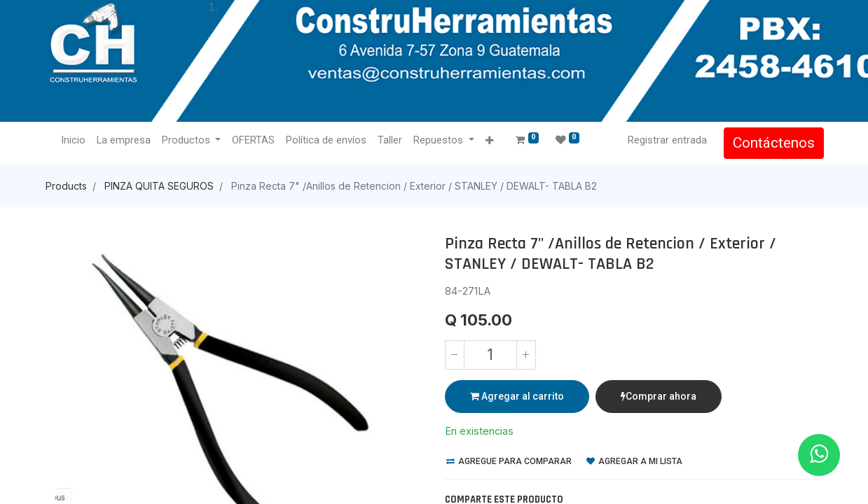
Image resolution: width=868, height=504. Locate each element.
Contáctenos (773, 143)
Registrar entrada (667, 140)
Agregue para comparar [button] (509, 461)
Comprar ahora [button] (659, 396)
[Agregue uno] (526, 355)
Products (66, 186)
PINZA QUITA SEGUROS (159, 186)
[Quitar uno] (455, 355)
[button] (491, 141)
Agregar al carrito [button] (517, 396)
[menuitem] (75, 141)
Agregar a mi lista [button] (634, 461)
